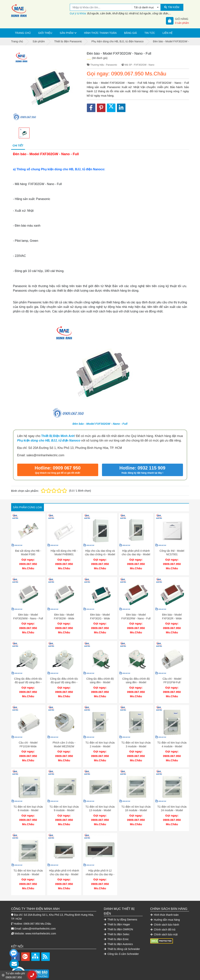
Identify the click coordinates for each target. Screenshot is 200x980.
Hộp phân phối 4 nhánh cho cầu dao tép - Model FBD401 (136, 554)
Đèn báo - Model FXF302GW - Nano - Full (100, 424)
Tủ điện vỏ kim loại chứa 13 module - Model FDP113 (100, 803)
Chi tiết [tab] (18, 146)
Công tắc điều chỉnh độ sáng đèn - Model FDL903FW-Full (100, 679)
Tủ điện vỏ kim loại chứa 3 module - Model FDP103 (136, 741)
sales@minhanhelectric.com (39, 917)
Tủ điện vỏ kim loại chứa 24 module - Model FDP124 (172, 803)
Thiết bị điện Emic (116, 928)
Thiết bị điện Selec (117, 923)
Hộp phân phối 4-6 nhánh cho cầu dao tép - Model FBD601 (64, 865)
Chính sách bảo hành (165, 913)
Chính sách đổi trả (163, 918)
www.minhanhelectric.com (41, 922)
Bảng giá (130, 33)
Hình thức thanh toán (100, 33)
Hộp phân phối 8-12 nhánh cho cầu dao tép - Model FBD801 (100, 865)
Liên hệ (168, 33)
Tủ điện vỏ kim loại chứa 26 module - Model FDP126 (28, 865)
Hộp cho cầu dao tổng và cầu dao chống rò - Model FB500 (100, 554)
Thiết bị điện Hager (117, 913)
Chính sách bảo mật (164, 923)
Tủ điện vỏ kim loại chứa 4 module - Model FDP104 (172, 741)
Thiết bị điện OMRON (118, 918)
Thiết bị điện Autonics (118, 933)
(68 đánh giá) (100, 58)
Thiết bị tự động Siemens (121, 908)
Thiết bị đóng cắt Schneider (122, 938)
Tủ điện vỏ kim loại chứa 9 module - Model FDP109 (64, 803)
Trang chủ (23, 33)
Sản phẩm (67, 33)
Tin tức (150, 33)
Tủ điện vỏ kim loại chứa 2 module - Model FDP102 (100, 741)
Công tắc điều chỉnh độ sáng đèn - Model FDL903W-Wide (136, 679)
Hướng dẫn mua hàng (165, 908)
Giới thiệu (45, 33)
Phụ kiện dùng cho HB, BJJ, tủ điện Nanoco (49, 440)
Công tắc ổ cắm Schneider (121, 943)
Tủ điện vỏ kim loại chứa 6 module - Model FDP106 (28, 803)
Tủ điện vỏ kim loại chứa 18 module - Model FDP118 (136, 803)
